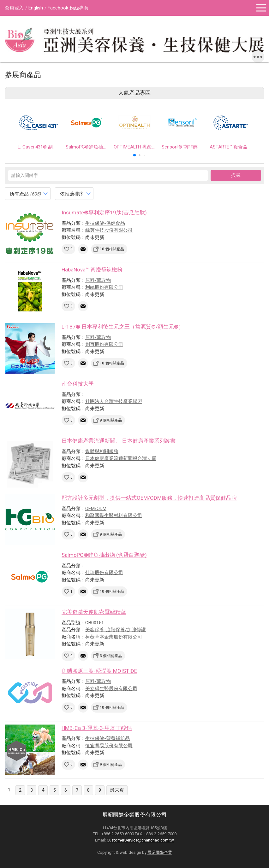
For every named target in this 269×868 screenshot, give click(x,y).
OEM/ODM (96, 509)
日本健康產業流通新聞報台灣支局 (121, 458)
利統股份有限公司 (104, 287)
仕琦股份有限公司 (104, 573)
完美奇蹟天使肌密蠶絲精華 (94, 612)
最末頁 (117, 790)
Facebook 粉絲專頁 (68, 8)
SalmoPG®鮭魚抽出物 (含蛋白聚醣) (104, 555)
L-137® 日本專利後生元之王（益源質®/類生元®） (123, 327)
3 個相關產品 (111, 656)
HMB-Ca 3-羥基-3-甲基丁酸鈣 (97, 728)
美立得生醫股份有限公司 (111, 689)
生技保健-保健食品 (105, 223)
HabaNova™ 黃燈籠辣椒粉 (92, 270)
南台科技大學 (78, 384)
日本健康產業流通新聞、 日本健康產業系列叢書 (119, 441)
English (36, 8)
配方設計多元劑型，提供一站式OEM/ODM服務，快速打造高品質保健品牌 (149, 498)
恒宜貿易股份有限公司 (109, 746)
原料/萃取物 (98, 280)
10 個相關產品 (112, 249)
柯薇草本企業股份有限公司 (114, 637)
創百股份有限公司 (104, 344)
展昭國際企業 (160, 852)
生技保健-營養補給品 (108, 738)
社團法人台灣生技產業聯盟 (114, 401)
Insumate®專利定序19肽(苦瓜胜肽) (104, 213)
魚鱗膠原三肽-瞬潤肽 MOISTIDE (99, 671)
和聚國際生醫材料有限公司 (114, 516)
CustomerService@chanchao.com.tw (140, 840)
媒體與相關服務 (102, 451)
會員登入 (14, 8)
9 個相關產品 (111, 420)
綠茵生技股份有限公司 (109, 230)
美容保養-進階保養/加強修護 (116, 630)
